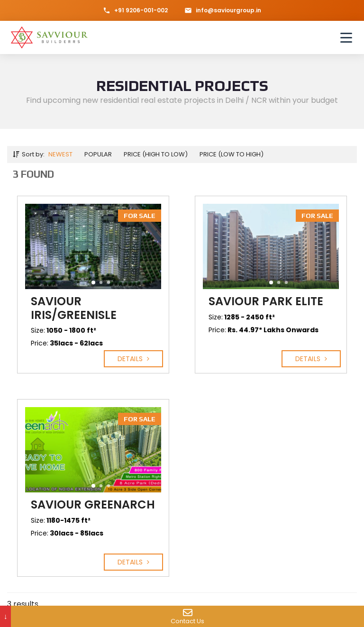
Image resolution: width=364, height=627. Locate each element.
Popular (98, 154)
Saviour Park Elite (266, 301)
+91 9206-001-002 (135, 10)
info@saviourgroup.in (223, 10)
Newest (60, 154)
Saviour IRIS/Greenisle (74, 308)
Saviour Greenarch (93, 504)
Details (133, 359)
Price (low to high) (232, 154)
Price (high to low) (156, 154)
